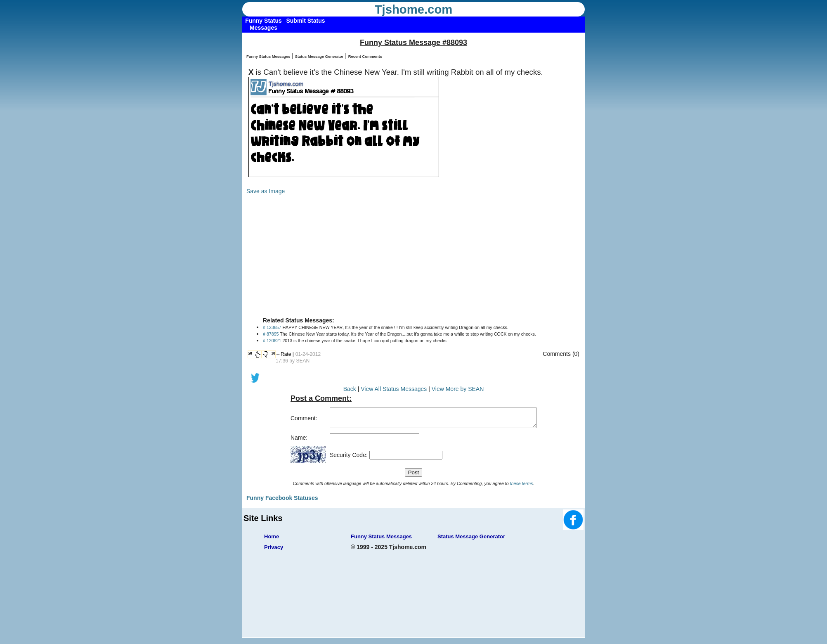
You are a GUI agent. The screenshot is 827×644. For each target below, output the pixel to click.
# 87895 (271, 334)
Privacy (274, 551)
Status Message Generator (319, 57)
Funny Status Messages (268, 57)
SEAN (303, 361)
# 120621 (272, 341)
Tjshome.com (414, 9)
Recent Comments (365, 57)
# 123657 (272, 327)
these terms (522, 487)
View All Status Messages (394, 389)
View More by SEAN (458, 389)
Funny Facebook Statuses (282, 502)
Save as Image (266, 191)
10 (273, 353)
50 (250, 353)
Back (350, 389)
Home (272, 540)
